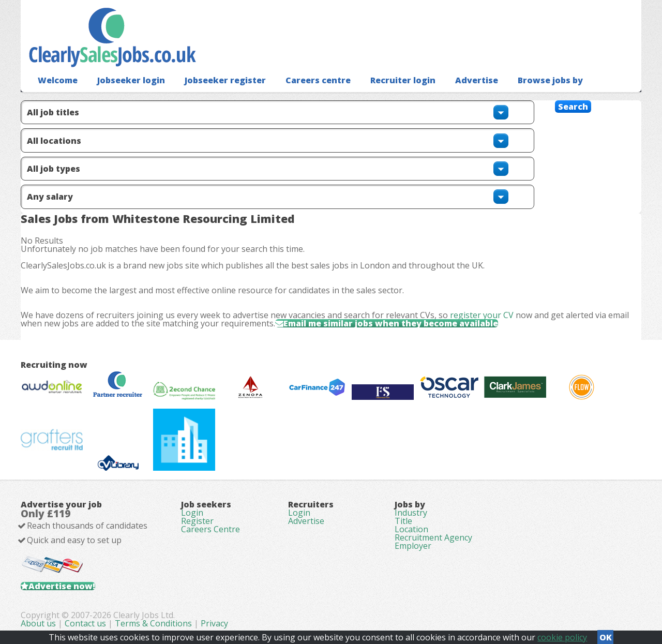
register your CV (482, 315)
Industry (411, 513)
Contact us (86, 623)
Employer (413, 546)
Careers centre (318, 80)
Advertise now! (62, 586)
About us (39, 623)
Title (403, 521)
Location (411, 529)
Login (192, 513)
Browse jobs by (550, 80)
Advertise (477, 80)
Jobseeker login (131, 80)
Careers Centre (210, 529)
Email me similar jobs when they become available (391, 323)
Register (197, 521)
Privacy (214, 623)
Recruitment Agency (433, 537)
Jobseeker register (225, 80)
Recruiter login (403, 80)
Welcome (58, 80)
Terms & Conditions (153, 623)
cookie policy (562, 637)
